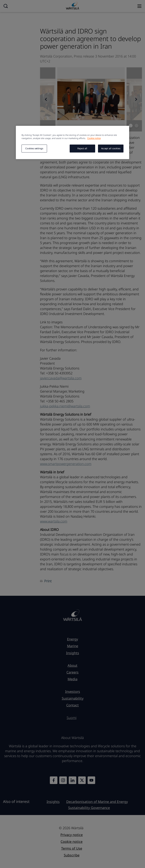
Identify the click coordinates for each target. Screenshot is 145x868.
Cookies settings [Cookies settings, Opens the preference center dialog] (34, 148)
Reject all (82, 148)
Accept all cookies (111, 148)
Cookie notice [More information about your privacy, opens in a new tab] (94, 138)
